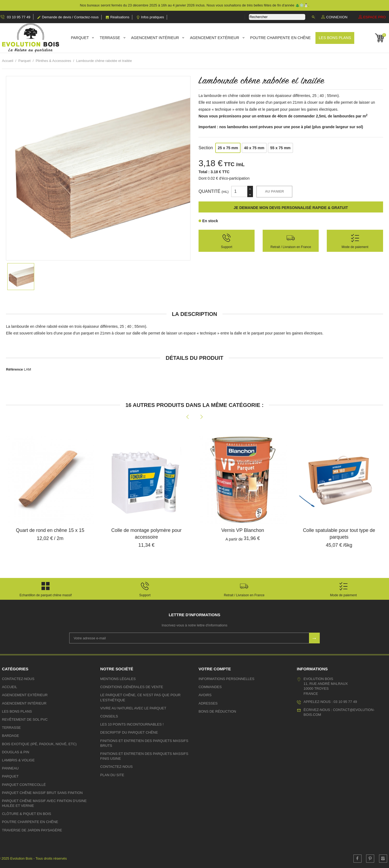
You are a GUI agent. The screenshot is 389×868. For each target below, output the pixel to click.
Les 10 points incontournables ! (132, 724)
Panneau (10, 768)
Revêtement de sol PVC (25, 719)
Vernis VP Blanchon (243, 530)
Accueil (9, 687)
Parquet (80, 38)
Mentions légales (118, 679)
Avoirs (205, 695)
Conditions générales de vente (132, 687)
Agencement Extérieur (215, 38)
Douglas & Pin (15, 752)
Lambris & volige (18, 760)
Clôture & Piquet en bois (27, 814)
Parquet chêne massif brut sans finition (42, 793)
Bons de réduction (217, 711)
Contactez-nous (18, 679)
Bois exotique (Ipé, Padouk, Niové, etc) (39, 744)
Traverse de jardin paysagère (32, 830)
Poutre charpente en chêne (281, 38)
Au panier (274, 191)
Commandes (210, 687)
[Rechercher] (277, 17)
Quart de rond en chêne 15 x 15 (50, 530)
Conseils (109, 716)
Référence (14, 369)
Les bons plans (335, 38)
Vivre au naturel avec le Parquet (133, 708)
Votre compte (215, 669)
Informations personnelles (226, 679)
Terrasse (110, 38)
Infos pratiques (150, 17)
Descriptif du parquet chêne (129, 732)
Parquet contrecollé (24, 785)
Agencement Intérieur (156, 38)
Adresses (208, 703)
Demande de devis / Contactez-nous (68, 17)
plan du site (112, 775)
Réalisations (117, 17)
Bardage (11, 736)
